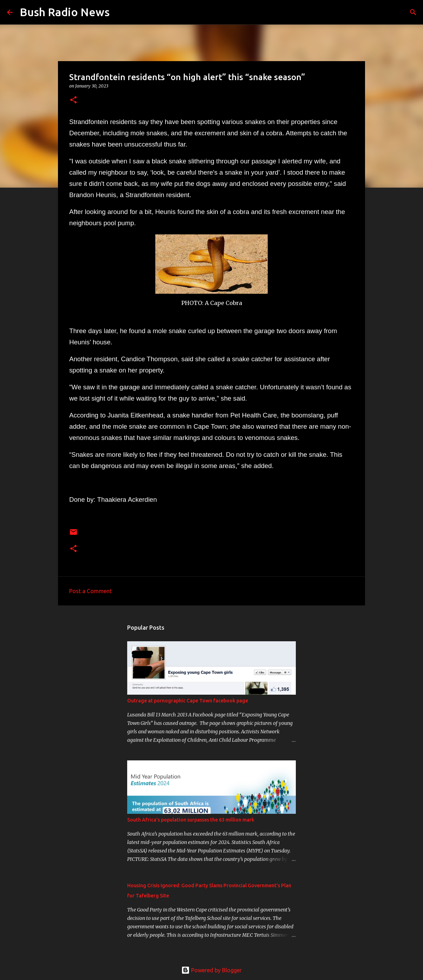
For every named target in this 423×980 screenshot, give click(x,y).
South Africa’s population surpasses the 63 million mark (191, 820)
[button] (73, 100)
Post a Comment (90, 591)
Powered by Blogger (211, 970)
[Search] (119, 12)
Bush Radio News (65, 12)
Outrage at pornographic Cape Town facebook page (188, 701)
